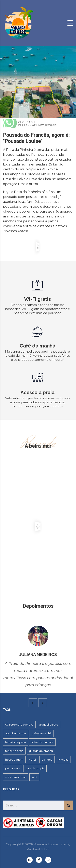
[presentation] (33, 703)
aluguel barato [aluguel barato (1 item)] (49, 725)
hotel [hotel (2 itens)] (32, 760)
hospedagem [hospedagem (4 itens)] (14, 760)
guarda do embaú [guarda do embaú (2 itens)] (41, 751)
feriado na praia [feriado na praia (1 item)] (16, 742)
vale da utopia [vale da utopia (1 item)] (35, 768)
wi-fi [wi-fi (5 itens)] (34, 777)
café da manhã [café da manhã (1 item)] (42, 733)
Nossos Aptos (16, 231)
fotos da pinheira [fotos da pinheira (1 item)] (42, 742)
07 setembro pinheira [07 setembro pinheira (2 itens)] (19, 725)
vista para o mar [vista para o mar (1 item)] (16, 777)
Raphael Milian (38, 849)
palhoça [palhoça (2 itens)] (47, 760)
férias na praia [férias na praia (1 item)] (14, 751)
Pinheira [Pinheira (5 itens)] (63, 760)
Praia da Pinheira (19, 150)
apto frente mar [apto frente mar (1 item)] (16, 733)
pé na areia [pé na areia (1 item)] (13, 768)
